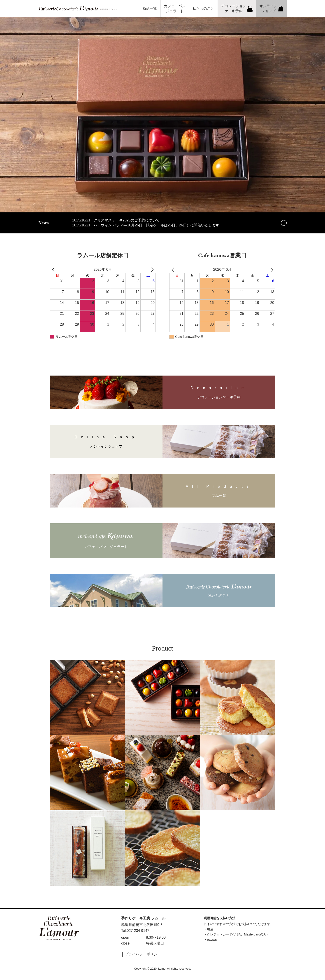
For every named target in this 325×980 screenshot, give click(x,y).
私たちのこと (203, 8)
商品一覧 (150, 8)
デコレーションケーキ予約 (237, 8)
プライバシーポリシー (143, 954)
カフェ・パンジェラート (175, 8)
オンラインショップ (271, 8)
